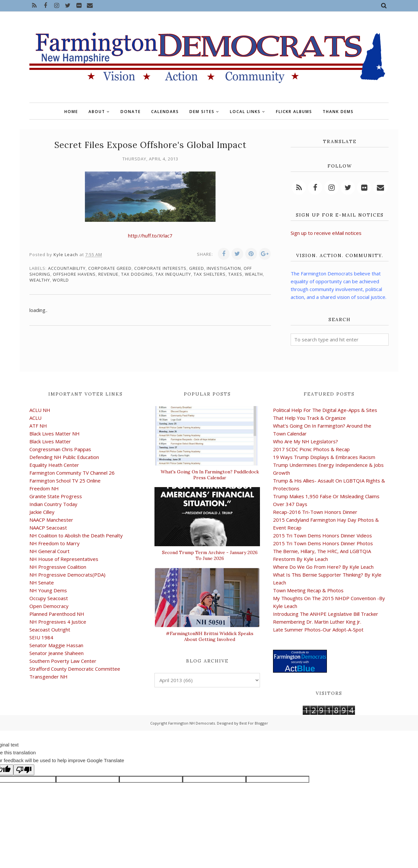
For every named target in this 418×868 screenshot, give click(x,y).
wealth (254, 274)
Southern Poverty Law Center (63, 661)
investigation (224, 268)
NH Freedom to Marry (55, 543)
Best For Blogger (254, 723)
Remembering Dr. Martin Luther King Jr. (317, 622)
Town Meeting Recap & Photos (308, 590)
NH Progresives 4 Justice (58, 622)
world (61, 280)
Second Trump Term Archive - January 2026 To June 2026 (210, 555)
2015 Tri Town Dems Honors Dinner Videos (322, 535)
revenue (108, 274)
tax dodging (137, 274)
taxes (235, 274)
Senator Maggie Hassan (56, 645)
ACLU (35, 418)
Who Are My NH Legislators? (305, 441)
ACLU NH (40, 410)
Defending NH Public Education (64, 457)
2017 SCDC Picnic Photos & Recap (311, 449)
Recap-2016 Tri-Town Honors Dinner (315, 512)
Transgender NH (48, 677)
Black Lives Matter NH (55, 434)
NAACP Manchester (51, 520)
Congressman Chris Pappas (60, 449)
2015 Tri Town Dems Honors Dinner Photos (323, 543)
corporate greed (110, 268)
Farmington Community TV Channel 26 (72, 473)
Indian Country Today (53, 504)
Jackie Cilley (42, 512)
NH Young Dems (48, 590)
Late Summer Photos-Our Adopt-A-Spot (318, 630)
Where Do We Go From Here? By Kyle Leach (323, 567)
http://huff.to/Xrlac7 (150, 236)
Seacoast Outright (50, 630)
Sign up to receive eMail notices (326, 233)
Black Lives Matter (50, 441)
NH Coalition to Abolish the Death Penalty (76, 535)
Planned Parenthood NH (57, 614)
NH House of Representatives (64, 559)
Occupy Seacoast (49, 598)
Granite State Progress (56, 496)
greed (197, 268)
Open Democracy (49, 606)
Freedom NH (44, 488)
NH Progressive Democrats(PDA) (67, 575)
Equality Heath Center (54, 465)
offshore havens (74, 274)
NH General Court (49, 551)
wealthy (40, 280)
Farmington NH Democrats (192, 723)
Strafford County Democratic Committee (75, 669)
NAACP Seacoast (48, 528)
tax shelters (210, 274)
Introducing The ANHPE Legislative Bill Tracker (326, 614)
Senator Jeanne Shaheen (56, 653)
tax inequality (173, 274)
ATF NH (38, 426)
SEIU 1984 (41, 637)
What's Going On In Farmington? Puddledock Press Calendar (210, 475)
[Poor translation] (24, 770)
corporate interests (160, 268)
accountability (67, 268)
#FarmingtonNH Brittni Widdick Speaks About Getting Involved (210, 636)
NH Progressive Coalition (58, 567)
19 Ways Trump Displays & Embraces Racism (324, 457)
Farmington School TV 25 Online (65, 481)
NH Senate (42, 582)
